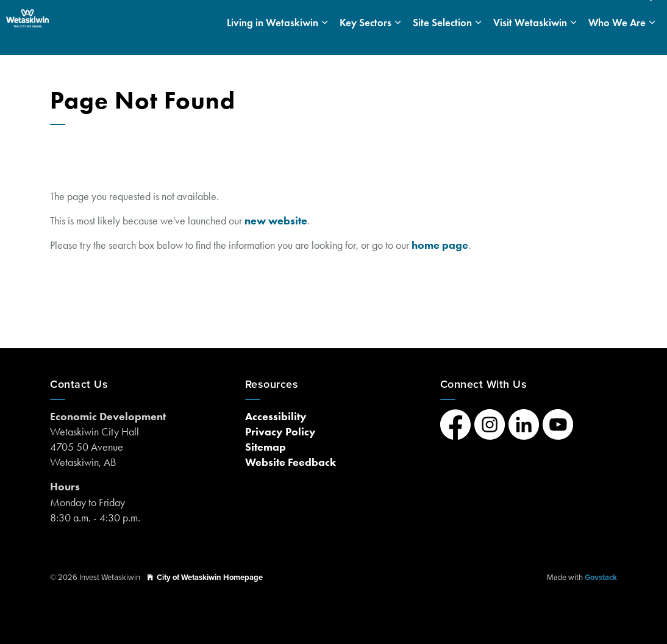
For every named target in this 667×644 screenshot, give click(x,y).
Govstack (601, 577)
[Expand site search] (646, 14)
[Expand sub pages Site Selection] (478, 41)
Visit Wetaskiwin (530, 41)
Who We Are (617, 41)
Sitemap (266, 447)
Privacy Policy (280, 432)
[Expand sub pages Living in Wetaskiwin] (324, 41)
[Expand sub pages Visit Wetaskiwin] (573, 41)
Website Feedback (291, 462)
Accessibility (276, 417)
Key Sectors (366, 41)
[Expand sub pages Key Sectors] (398, 41)
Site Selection (442, 41)
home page (440, 245)
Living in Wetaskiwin (273, 41)
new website (276, 221)
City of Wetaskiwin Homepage (205, 577)
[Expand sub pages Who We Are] (652, 41)
